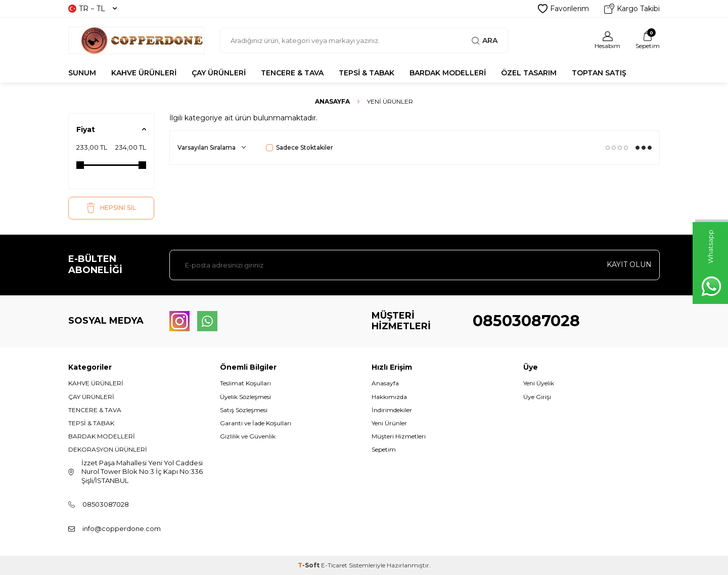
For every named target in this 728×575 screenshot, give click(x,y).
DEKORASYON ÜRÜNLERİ (108, 449)
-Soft (309, 565)
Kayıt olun (629, 264)
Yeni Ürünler (389, 423)
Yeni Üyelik (539, 383)
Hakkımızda (389, 397)
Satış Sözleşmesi (244, 410)
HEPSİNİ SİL (111, 208)
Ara (485, 40)
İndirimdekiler (392, 410)
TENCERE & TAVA (292, 73)
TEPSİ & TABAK (367, 73)
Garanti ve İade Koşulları (256, 423)
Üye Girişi (537, 397)
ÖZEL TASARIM (529, 73)
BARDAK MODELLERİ (448, 73)
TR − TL (93, 9)
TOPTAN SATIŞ (599, 73)
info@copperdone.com (122, 528)
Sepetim (384, 449)
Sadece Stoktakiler (300, 147)
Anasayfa (332, 101)
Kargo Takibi (632, 9)
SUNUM (82, 73)
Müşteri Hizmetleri (399, 436)
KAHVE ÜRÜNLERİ (144, 73)
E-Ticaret (334, 565)
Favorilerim (563, 9)
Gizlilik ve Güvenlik (248, 436)
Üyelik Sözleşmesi (245, 397)
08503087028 (526, 321)
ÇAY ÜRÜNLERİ (219, 73)
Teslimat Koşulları (245, 383)
